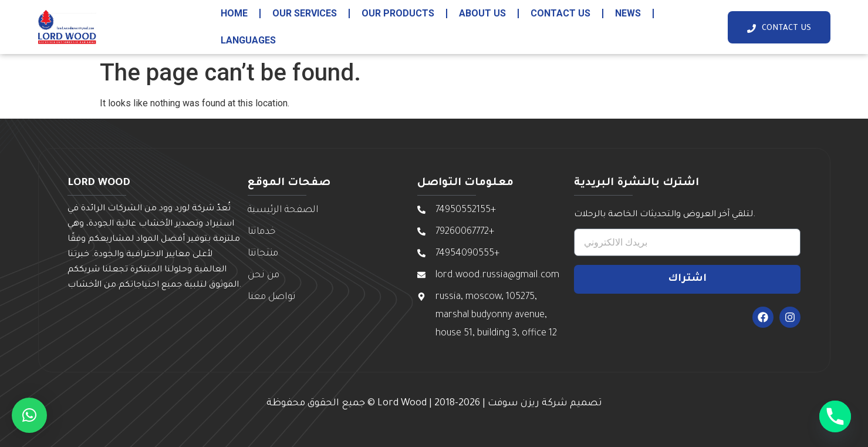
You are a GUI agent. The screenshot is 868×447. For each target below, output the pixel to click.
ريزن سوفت (514, 404)
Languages (248, 40)
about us (482, 13)
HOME (234, 13)
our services (305, 13)
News (628, 13)
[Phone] (835, 416)
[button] (29, 415)
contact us (560, 13)
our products (398, 13)
